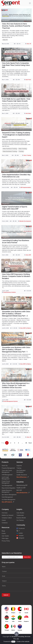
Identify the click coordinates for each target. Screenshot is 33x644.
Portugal (7, 630)
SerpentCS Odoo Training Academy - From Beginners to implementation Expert (16, 135)
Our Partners (20, 520)
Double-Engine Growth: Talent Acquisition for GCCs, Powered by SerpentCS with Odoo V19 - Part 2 (15, 423)
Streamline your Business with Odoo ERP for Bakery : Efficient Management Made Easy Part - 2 (16, 314)
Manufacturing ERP (22, 485)
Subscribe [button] (27, 557)
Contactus (5, 523)
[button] (17, 634)
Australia (20, 630)
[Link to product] (5, 450)
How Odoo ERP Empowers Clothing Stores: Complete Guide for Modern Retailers (16, 276)
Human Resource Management (7, 491)
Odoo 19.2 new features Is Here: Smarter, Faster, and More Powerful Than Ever (16, 26)
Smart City (5, 466)
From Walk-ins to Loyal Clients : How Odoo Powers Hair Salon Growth (16, 100)
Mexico (13, 630)
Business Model (21, 518)
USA (7, 613)
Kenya (7, 621)
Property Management (8, 468)
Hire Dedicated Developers (21, 471)
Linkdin (21, 533)
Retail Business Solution (10, 292)
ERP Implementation (26, 187)
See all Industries (22, 493)
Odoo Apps (5, 538)
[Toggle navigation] (30, 3)
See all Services (22, 477)
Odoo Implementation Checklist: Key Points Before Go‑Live (16, 176)
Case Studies (20, 513)
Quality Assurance (22, 475)
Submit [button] (6, 595)
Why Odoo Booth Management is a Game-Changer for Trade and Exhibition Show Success (16, 385)
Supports (19, 466)
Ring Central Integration (9, 488)
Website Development (25, 221)
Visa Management (7, 485)
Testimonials (20, 515)
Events (4, 533)
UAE (20, 613)
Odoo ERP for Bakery (26, 328)
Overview (5, 513)
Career (4, 520)
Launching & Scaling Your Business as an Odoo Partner (16, 241)
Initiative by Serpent (8, 515)
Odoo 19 (29, 44)
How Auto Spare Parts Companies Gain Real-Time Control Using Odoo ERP (16, 65)
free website (26, 641)
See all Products (7, 502)
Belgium (13, 613)
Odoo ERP (28, 255)
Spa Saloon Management (9, 495)
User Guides (5, 536)
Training (19, 468)
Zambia (20, 621)
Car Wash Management (8, 500)
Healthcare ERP (21, 488)
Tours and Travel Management (7, 471)
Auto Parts (28, 80)
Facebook (22, 528)
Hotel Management (7, 497)
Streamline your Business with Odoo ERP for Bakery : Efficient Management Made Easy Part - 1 (16, 350)
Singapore (26, 621)
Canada (26, 613)
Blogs (3, 531)
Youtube (21, 536)
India (13, 621)
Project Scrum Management (6, 482)
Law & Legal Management (6, 478)
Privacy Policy (6, 541)
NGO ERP (19, 490)
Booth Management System (10, 401)
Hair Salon (28, 113)
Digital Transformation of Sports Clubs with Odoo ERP (15, 208)
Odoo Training (27, 155)
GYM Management (7, 475)
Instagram (21, 538)
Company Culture (7, 518)
